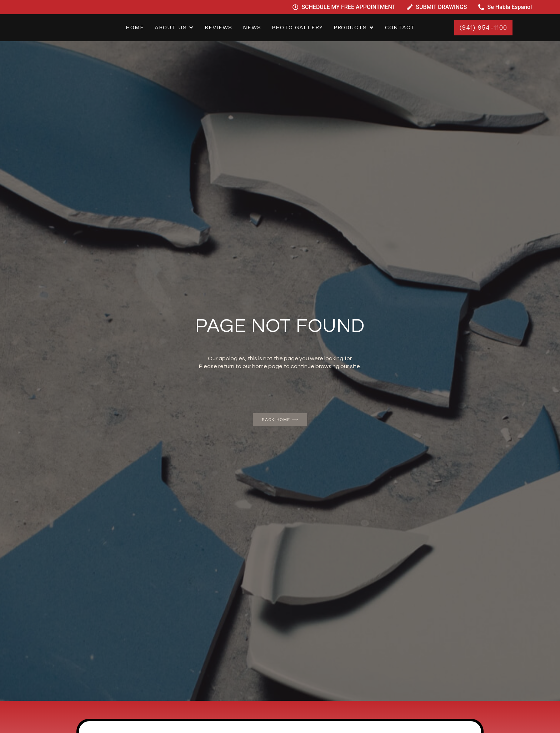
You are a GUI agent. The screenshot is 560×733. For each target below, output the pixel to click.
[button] (191, 28)
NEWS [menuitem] (252, 27)
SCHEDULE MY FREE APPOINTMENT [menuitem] (348, 7)
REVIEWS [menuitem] (218, 27)
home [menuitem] (135, 27)
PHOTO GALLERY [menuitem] (297, 27)
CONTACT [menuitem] (400, 27)
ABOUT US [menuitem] (171, 27)
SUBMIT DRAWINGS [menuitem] (441, 7)
